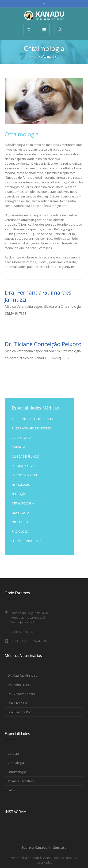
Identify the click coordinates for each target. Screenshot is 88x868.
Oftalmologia (17, 772)
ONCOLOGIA (20, 513)
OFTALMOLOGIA (23, 503)
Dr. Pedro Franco (20, 685)
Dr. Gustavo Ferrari (21, 694)
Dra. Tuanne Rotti (20, 712)
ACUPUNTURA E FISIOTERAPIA (32, 419)
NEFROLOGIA (21, 485)
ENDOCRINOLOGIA (25, 475)
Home (34, 57)
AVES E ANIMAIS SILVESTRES (31, 428)
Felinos (13, 790)
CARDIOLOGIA (21, 438)
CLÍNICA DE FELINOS (25, 456)
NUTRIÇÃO (19, 494)
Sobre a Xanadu (34, 847)
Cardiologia (16, 763)
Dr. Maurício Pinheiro (23, 675)
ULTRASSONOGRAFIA (27, 541)
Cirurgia (13, 754)
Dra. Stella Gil (17, 703)
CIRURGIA (18, 447)
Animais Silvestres (21, 781)
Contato (60, 847)
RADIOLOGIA (21, 531)
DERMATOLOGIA (23, 466)
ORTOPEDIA (20, 522)
